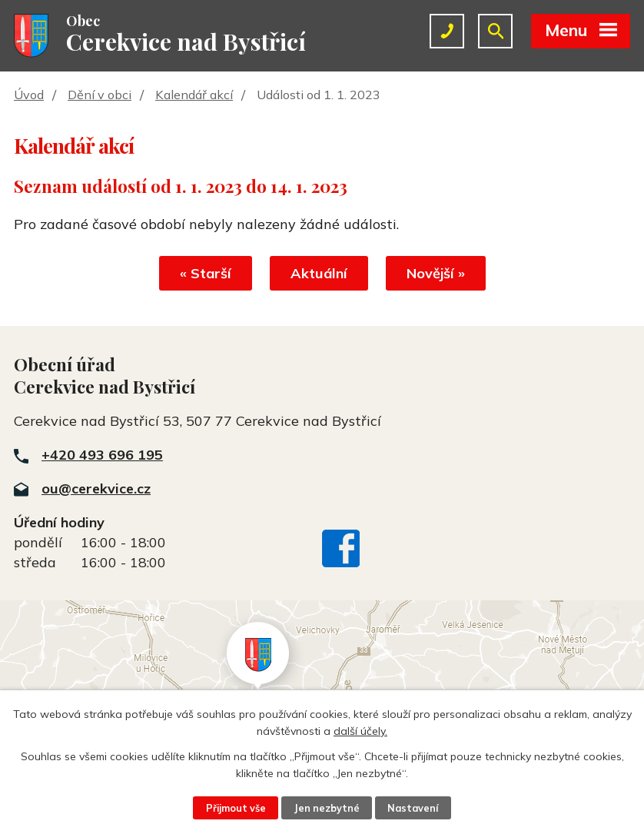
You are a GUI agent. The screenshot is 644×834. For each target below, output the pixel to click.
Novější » (436, 273)
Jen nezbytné (327, 808)
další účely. (360, 731)
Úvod (29, 95)
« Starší (206, 273)
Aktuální (319, 273)
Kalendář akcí (194, 95)
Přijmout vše (236, 808)
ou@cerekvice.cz (96, 488)
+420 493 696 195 (102, 455)
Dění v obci (100, 95)
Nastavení (413, 808)
